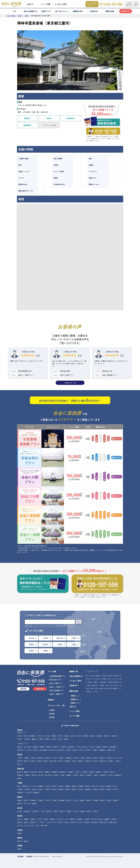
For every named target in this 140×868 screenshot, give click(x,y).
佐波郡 (34, 804)
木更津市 (20, 789)
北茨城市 (79, 819)
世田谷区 (107, 736)
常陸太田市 (103, 822)
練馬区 (48, 739)
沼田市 (109, 800)
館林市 (89, 800)
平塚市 (76, 775)
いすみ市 (33, 786)
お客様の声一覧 (70, 383)
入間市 (33, 758)
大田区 (48, 736)
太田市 (48, 800)
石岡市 (19, 819)
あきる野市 (28, 747)
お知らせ (30, 4)
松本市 (19, 841)
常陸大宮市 (113, 822)
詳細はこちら (117, 439)
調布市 (105, 747)
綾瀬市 (48, 772)
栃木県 (20, 808)
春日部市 (40, 758)
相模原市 (20, 775)
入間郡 (26, 758)
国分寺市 (71, 747)
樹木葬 (52, 717)
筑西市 (33, 822)
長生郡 (61, 789)
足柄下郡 (33, 772)
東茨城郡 (94, 822)
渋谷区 (79, 736)
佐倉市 (34, 789)
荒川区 (26, 736)
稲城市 (36, 747)
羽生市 (74, 761)
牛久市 (39, 819)
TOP (14, 11)
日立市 (19, 826)
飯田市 (26, 841)
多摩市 (99, 747)
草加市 (39, 761)
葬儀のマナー (76, 703)
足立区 (19, 736)
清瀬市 (49, 747)
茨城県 (20, 816)
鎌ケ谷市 (95, 786)
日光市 (76, 811)
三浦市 (96, 775)
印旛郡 (68, 786)
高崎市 (82, 800)
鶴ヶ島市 (53, 761)
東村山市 (53, 750)
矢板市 (96, 811)
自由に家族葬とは (30, 11)
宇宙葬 (52, 710)
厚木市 (41, 772)
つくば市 (40, 822)
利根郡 (96, 800)
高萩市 (26, 822)
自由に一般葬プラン (30, 534)
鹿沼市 (49, 811)
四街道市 (36, 793)
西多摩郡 (113, 747)
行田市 (76, 758)
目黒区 (66, 739)
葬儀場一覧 (74, 671)
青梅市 (42, 747)
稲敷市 (33, 819)
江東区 (66, 736)
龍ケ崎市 (45, 826)
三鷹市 (95, 750)
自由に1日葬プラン (30, 496)
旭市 (19, 786)
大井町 (77, 772)
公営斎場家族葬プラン (30, 439)
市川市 (48, 786)
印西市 (61, 786)
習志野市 (88, 789)
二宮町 (62, 775)
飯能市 (81, 761)
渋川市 (76, 800)
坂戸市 (19, 761)
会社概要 (20, 856)
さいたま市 (117, 758)
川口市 (54, 758)
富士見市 (103, 761)
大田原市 (35, 811)
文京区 (54, 739)
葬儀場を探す (78, 11)
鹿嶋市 (53, 819)
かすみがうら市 (62, 819)
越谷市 (102, 758)
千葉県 (20, 783)
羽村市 (36, 750)
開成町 (92, 772)
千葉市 (48, 789)
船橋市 (109, 789)
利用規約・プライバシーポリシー (38, 856)
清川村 (112, 772)
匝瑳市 (41, 789)
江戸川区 (40, 736)
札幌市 (19, 833)
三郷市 (110, 761)
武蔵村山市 (111, 750)
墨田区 (99, 736)
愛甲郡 (26, 772)
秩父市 (46, 761)
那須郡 (69, 811)
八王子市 (28, 750)
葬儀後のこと (76, 699)
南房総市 (20, 793)
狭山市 (26, 761)
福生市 (75, 750)
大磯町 (70, 772)
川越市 (61, 758)
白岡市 (33, 761)
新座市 (68, 761)
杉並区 (93, 736)
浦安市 (74, 786)
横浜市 (19, 778)
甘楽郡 (54, 800)
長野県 (20, 838)
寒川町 (34, 775)
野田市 (102, 789)
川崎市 (105, 772)
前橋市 (19, 804)
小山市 (42, 811)
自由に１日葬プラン (57, 687)
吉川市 (19, 764)
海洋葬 (52, 714)
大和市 (110, 775)
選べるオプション (62, 11)
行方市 (80, 822)
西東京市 (20, 750)
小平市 (79, 747)
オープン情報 (74, 716)
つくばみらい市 (50, 822)
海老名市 (63, 772)
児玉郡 (109, 758)
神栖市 (72, 819)
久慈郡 (87, 819)
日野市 (68, 750)
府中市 (82, 750)
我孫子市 (25, 786)
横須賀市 (118, 775)
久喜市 (82, 758)
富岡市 (102, 800)
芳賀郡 (82, 811)
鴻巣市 (96, 758)
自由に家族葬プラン (30, 515)
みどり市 (27, 804)
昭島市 (19, 747)
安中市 (26, 800)
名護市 (19, 849)
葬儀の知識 (110, 11)
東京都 (20, 730)
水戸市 (37, 826)
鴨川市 (102, 786)
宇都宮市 (27, 811)
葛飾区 (54, 736)
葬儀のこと (75, 696)
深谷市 (96, 761)
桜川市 (100, 819)
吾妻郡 (19, 800)
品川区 (73, 736)
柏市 (115, 786)
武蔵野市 (102, 750)
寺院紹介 (51, 700)
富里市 (74, 789)
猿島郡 (107, 819)
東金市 (68, 789)
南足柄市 (103, 775)
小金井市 (63, 747)
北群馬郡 (62, 800)
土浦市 (60, 822)
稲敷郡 (26, 819)
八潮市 (117, 761)
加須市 (48, 758)
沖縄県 (20, 846)
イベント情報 (45, 4)
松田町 (89, 775)
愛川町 (19, 772)
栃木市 (62, 811)
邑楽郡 (41, 800)
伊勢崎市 (33, 800)
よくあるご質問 (61, 4)
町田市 (88, 750)
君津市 (28, 789)
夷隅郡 (41, 786)
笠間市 (46, 819)
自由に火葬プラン (30, 477)
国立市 (56, 747)
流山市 (81, 789)
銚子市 (54, 789)
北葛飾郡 (68, 758)
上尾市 (19, 758)
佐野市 (56, 811)
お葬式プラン (46, 11)
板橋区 (33, 736)
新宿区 (86, 736)
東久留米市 (44, 750)
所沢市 (61, 761)
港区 (60, 739)
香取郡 (81, 786)
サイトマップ (57, 856)
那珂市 (73, 822)
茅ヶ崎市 (48, 775)
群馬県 (20, 797)
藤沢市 (82, 775)
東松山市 (88, 761)
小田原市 (85, 772)
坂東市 (87, 822)
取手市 (67, 822)
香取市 (88, 786)
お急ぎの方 (126, 11)
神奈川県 (21, 769)
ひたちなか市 (28, 826)
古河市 (93, 819)
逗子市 (41, 775)
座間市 (28, 775)
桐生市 (69, 800)
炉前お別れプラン (30, 458)
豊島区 (34, 739)
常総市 (19, 822)
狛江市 (85, 747)
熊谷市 (89, 758)
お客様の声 (94, 11)
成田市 (96, 789)
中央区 (19, 739)
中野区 (41, 739)
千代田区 (27, 739)
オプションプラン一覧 (56, 705)
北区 (60, 736)
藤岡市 (116, 800)
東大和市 (61, 750)
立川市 (92, 747)
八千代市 (28, 793)
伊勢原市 (55, 772)
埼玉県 (20, 754)
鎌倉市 (99, 772)
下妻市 (113, 819)
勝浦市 (109, 786)
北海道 (20, 830)
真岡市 (89, 811)
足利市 (19, 811)
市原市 (54, 786)
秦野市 (69, 775)
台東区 (114, 736)
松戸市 (116, 789)
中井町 (56, 775)
